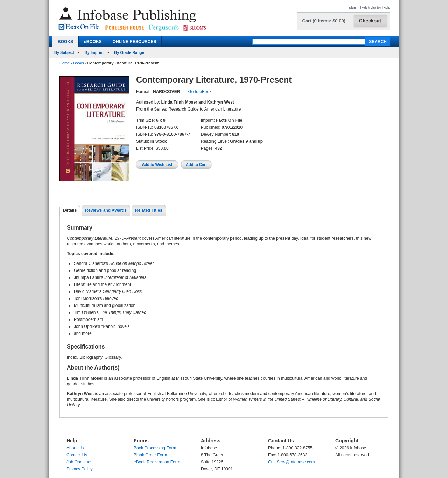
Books (79, 63)
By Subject (64, 52)
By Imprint (94, 52)
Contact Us (77, 455)
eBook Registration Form (157, 462)
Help (387, 8)
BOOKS (65, 42)
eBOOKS (93, 42)
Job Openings (79, 462)
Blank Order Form (150, 455)
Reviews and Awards (106, 210)
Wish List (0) (372, 8)
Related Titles (149, 210)
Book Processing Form (155, 448)
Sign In (354, 8)
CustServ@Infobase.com (292, 462)
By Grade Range (129, 52)
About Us (75, 448)
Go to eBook (200, 92)
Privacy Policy (80, 469)
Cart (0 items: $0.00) (324, 21)
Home (65, 63)
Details (70, 210)
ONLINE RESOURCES (135, 42)
